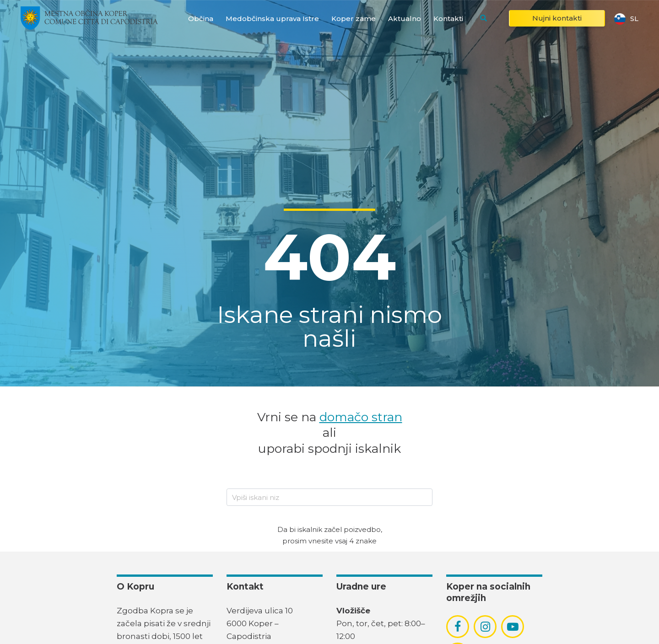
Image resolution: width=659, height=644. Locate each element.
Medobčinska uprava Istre (272, 19)
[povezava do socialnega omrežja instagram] (485, 627)
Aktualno (405, 19)
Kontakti (448, 19)
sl (626, 18)
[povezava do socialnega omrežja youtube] (513, 627)
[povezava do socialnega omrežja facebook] (458, 627)
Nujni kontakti (557, 18)
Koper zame (354, 19)
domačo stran (361, 417)
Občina (201, 19)
